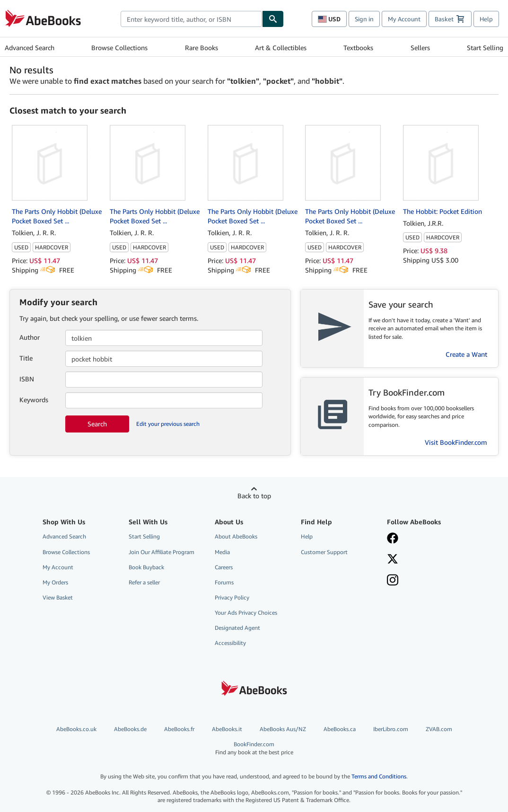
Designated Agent (237, 628)
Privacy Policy (232, 597)
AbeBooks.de (130, 729)
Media (222, 552)
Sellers (420, 48)
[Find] (273, 19)
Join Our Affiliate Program (162, 552)
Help (486, 19)
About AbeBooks (236, 536)
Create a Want (466, 354)
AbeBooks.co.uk (76, 729)
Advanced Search (30, 48)
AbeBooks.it (227, 729)
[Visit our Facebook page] (424, 539)
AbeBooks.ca (340, 729)
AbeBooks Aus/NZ (283, 729)
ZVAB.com (439, 729)
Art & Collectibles (281, 48)
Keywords (34, 400)
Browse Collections (119, 48)
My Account (404, 19)
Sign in (364, 19)
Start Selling (485, 48)
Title (26, 358)
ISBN (27, 379)
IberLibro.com (391, 729)
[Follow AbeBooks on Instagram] (424, 581)
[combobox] (191, 19)
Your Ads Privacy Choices (246, 613)
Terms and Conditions (379, 776)
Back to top (254, 496)
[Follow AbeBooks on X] (424, 560)
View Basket (58, 597)
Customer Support (324, 552)
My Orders (55, 582)
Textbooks (358, 48)
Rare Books (201, 48)
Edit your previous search (168, 424)
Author (30, 337)
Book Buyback (146, 567)
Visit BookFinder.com (456, 442)
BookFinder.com (254, 748)
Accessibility (230, 643)
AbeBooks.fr (179, 729)
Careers (224, 567)
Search (97, 424)
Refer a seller (144, 582)
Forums (224, 582)
